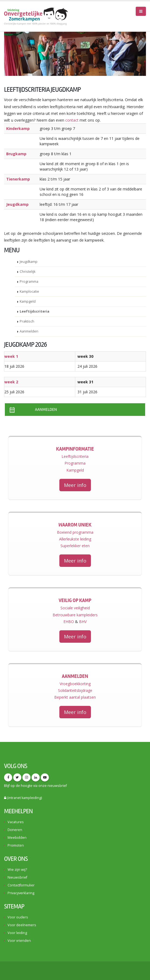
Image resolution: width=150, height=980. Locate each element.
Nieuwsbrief (17, 877)
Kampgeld (28, 301)
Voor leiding (17, 933)
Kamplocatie (29, 291)
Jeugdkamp (29, 262)
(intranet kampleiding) (23, 798)
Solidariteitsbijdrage (75, 690)
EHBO (69, 622)
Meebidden (17, 838)
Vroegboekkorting (75, 684)
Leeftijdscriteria (35, 311)
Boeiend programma (75, 532)
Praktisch (27, 321)
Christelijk (28, 272)
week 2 (11, 382)
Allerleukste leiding (75, 539)
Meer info (75, 485)
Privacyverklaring (21, 893)
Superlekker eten (75, 546)
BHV (83, 622)
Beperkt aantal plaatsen (75, 697)
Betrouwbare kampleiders (75, 615)
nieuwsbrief (57, 786)
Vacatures (16, 822)
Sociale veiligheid (75, 608)
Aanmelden (29, 331)
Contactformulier (21, 885)
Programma (29, 282)
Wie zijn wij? (17, 870)
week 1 (11, 356)
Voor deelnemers (22, 925)
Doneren (15, 830)
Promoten (16, 845)
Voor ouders (18, 917)
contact (72, 120)
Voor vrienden (19, 941)
